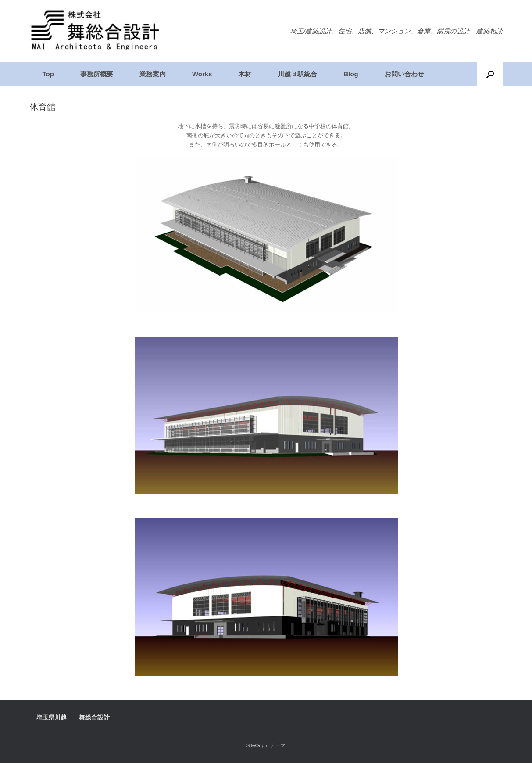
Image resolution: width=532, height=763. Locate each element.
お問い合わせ (404, 74)
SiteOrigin (258, 745)
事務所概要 (97, 74)
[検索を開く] (490, 74)
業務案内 (153, 74)
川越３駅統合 (297, 74)
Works (202, 74)
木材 (245, 74)
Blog (351, 74)
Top (48, 74)
